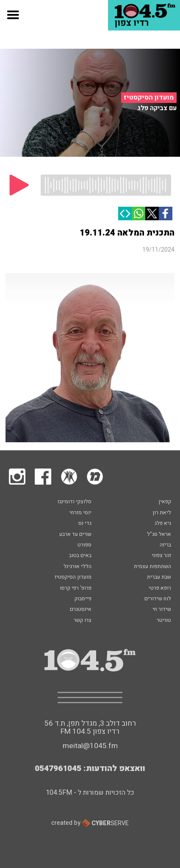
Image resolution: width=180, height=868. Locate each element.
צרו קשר (83, 621)
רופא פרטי (160, 588)
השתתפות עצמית (152, 567)
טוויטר (164, 621)
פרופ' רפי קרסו (76, 588)
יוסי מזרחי (80, 513)
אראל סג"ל (159, 535)
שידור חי (162, 610)
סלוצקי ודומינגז (75, 502)
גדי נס (85, 524)
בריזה (165, 545)
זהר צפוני (161, 556)
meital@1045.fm (90, 746)
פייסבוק (83, 599)
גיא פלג (163, 524)
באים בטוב (80, 556)
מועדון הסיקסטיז (149, 97)
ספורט (84, 545)
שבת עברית (159, 577)
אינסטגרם (81, 610)
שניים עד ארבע (75, 535)
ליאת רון (162, 513)
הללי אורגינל (78, 567)
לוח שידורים (158, 599)
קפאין (165, 502)
